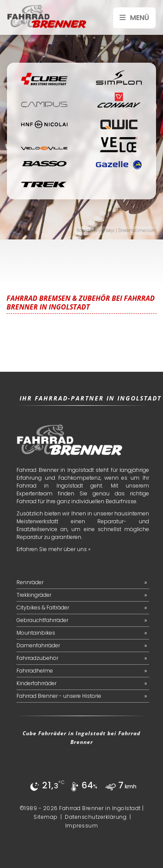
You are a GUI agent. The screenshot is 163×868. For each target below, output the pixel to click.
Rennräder (30, 582)
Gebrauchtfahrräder (42, 620)
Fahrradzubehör (37, 658)
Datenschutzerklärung (96, 817)
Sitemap (46, 817)
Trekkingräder (34, 595)
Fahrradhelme (35, 671)
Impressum (82, 826)
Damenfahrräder (38, 645)
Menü (134, 18)
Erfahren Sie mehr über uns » (53, 549)
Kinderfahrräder (37, 683)
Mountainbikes (36, 633)
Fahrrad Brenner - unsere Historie (59, 696)
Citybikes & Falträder (43, 607)
